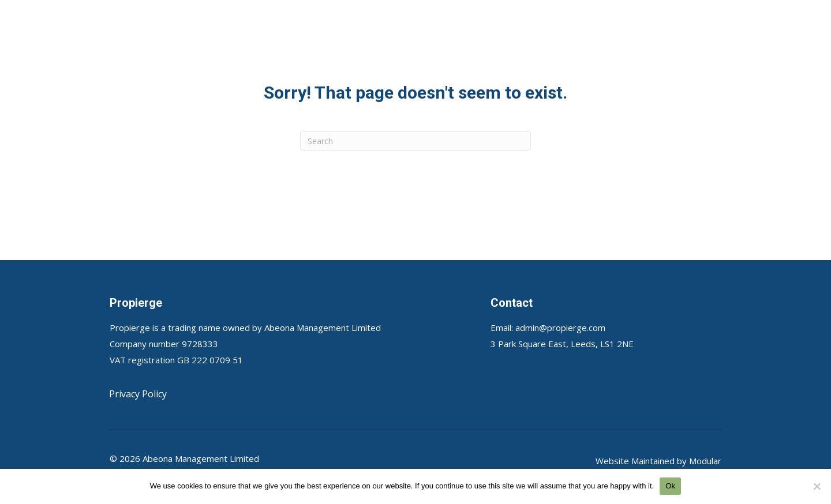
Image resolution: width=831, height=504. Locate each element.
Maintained (653, 461)
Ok (670, 486)
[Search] (415, 141)
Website (613, 461)
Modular (705, 461)
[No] (817, 486)
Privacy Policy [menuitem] (138, 394)
